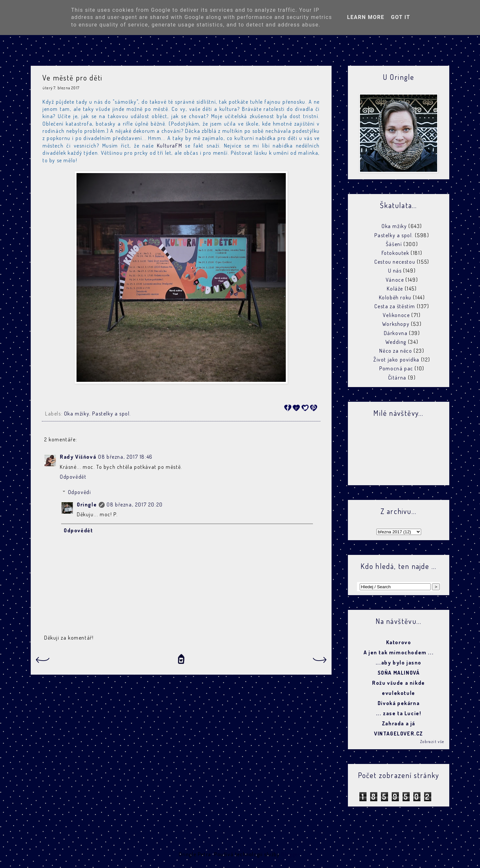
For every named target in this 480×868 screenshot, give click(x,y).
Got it (401, 17)
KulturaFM (170, 146)
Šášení (394, 244)
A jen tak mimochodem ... (399, 652)
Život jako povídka (396, 360)
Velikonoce (396, 315)
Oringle (87, 505)
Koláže (395, 289)
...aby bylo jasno (399, 663)
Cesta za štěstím (395, 306)
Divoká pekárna (399, 703)
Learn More (366, 17)
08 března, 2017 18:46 (125, 457)
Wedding (396, 342)
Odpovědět (73, 477)
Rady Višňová (78, 457)
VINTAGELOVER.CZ (399, 734)
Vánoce (395, 280)
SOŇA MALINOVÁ (399, 673)
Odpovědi (80, 492)
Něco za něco (396, 351)
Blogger (290, 854)
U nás (395, 271)
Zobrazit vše (432, 742)
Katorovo (399, 642)
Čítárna (397, 378)
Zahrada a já (399, 723)
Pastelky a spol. (112, 414)
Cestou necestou (395, 262)
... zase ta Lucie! (399, 713)
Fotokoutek (395, 253)
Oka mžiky (77, 414)
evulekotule (399, 693)
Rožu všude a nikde (399, 683)
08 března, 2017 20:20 (135, 505)
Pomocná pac (396, 368)
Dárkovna (396, 333)
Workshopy (396, 324)
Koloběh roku (395, 297)
